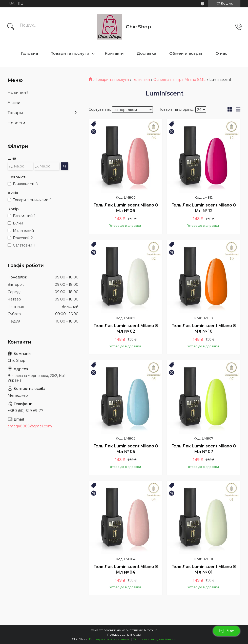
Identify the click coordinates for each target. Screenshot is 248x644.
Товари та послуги (70, 53)
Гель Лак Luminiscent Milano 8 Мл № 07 (204, 449)
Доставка (147, 53)
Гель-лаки (141, 80)
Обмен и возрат (186, 53)
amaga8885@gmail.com (30, 426)
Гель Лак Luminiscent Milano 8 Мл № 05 (126, 449)
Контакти (114, 53)
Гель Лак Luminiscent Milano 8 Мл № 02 (126, 328)
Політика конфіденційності (154, 639)
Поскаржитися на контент (110, 639)
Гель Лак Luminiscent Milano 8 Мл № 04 (126, 569)
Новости (16, 123)
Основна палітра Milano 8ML (179, 80)
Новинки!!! (18, 92)
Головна (29, 53)
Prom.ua (151, 630)
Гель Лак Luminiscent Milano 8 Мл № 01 (204, 569)
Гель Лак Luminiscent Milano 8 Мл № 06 (126, 208)
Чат (226, 631)
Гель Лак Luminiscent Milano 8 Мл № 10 (204, 328)
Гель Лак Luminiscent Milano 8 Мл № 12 (204, 208)
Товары (15, 113)
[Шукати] (11, 27)
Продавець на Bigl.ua (124, 634)
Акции (14, 102)
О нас (221, 53)
